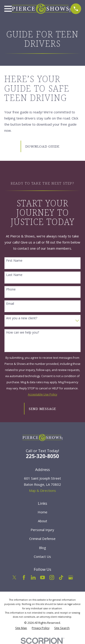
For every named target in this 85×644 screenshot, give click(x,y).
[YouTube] (42, 577)
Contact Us (42, 556)
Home (42, 512)
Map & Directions (42, 490)
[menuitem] (21, 628)
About (42, 521)
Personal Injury (42, 530)
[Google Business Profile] (71, 577)
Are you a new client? (22, 318)
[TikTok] (61, 577)
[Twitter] (14, 577)
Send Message (42, 409)
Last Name (14, 275)
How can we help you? (23, 333)
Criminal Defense (42, 539)
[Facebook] (24, 577)
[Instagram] (52, 577)
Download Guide (43, 146)
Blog (42, 548)
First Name (14, 261)
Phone (11, 289)
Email (10, 304)
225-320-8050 (42, 456)
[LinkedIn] (33, 577)
